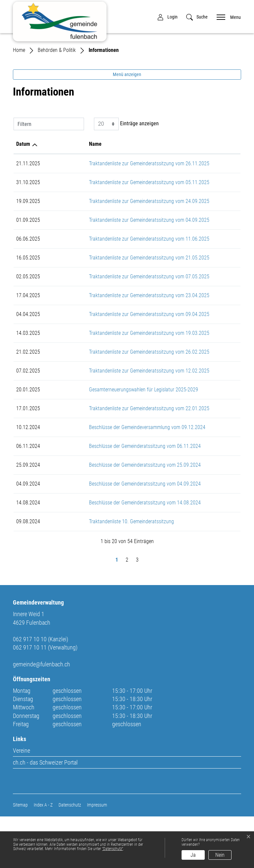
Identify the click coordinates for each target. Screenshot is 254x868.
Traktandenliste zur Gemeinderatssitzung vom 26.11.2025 (117, 215)
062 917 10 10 (30, 691)
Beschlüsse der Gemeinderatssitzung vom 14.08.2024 (112, 554)
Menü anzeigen (127, 126)
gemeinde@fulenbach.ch (42, 716)
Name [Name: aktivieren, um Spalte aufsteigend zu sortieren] (63, 196)
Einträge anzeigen (126, 176)
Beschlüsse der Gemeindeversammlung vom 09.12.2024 (115, 479)
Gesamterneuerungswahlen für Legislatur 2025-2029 (111, 441)
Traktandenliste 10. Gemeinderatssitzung (99, 573)
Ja (193, 855)
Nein (220, 855)
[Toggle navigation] (227, 17)
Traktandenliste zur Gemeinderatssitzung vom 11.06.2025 (117, 290)
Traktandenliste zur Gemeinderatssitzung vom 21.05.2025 (117, 309)
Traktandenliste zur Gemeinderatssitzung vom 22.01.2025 (117, 460)
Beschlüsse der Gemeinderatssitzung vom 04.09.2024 (112, 535)
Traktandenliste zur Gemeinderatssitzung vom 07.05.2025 (117, 328)
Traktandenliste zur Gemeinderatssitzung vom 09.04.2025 (117, 366)
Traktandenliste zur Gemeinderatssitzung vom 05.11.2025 (117, 234)
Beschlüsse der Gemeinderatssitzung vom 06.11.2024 (112, 498)
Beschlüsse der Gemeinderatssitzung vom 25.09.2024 (112, 516)
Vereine (21, 802)
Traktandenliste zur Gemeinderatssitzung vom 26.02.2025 (117, 403)
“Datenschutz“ (113, 849)
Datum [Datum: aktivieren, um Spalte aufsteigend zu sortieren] (23, 196)
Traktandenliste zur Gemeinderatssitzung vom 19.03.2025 (117, 385)
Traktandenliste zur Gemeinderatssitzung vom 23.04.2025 (117, 347)
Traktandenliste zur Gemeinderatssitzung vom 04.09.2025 (117, 272)
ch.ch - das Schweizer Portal (45, 814)
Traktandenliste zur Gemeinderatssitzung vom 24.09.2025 (117, 253)
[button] (197, 17)
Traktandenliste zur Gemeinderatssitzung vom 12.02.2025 (117, 422)
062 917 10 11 (30, 699)
